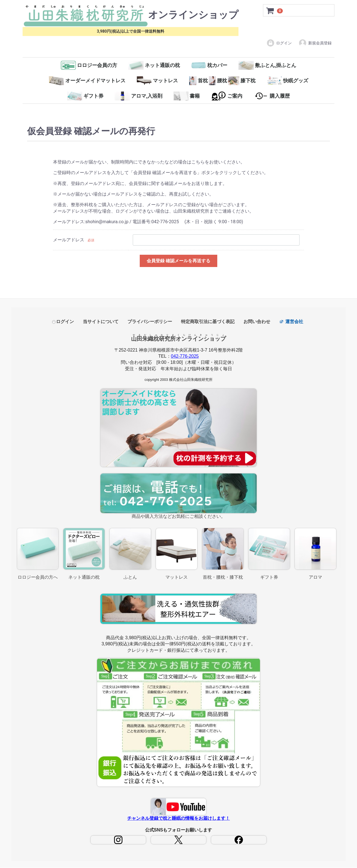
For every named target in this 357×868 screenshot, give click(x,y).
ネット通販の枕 (154, 65)
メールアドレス (69, 240)
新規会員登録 (315, 43)
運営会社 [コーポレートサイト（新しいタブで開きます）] (291, 322)
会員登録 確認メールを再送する (178, 261)
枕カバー (209, 65)
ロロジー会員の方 (89, 65)
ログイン (279, 43)
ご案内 (227, 96)
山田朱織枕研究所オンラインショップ (178, 339)
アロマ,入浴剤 (138, 96)
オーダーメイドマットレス (87, 81)
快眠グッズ (287, 81)
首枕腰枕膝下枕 (222, 81)
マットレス (157, 81)
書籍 (187, 96)
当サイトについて (101, 322)
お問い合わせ (257, 322)
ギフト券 (85, 96)
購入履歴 (272, 96)
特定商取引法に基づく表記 (208, 322)
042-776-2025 (185, 356)
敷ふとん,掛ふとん (267, 65)
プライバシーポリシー (150, 322)
